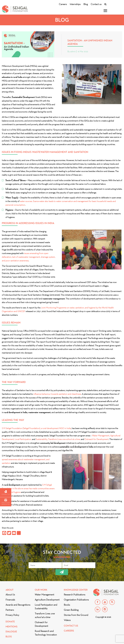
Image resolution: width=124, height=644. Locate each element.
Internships (75, 4)
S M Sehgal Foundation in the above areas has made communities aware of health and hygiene (28, 488)
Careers (63, 4)
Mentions (12, 627)
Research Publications (75, 595)
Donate (10, 622)
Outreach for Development (97, 439)
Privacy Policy (12, 615)
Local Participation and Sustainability (46, 607)
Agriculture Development (47, 600)
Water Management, (101, 436)
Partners (10, 610)
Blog (86, 4)
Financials (10, 600)
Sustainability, (42, 439)
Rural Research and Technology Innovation (46, 633)
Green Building (71, 610)
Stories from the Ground (76, 615)
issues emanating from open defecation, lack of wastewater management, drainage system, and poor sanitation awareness (29, 257)
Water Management (44, 595)
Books (67, 605)
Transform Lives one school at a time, (64, 439)
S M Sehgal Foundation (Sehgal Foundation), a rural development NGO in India (36, 428)
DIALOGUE (11, 632)
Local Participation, (23, 439)
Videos (67, 620)
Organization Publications (76, 600)
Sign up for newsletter (6, 502)
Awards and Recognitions (18, 605)
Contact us (96, 4)
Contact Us (71, 626)
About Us (10, 595)
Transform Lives (45, 615)
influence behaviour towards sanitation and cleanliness (57, 394)
